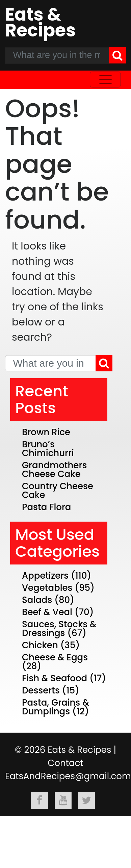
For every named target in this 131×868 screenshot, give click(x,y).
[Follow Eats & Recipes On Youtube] (63, 800)
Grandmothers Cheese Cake (54, 470)
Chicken (40, 645)
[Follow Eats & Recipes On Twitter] (86, 800)
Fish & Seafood (55, 678)
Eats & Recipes (40, 22)
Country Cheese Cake (58, 491)
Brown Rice (46, 432)
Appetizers (45, 576)
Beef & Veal (47, 612)
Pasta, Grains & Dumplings (56, 707)
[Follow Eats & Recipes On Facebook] (40, 800)
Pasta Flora (47, 507)
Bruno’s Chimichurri (48, 449)
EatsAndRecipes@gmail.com (68, 776)
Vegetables (47, 588)
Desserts (41, 690)
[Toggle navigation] (105, 80)
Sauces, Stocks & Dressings (59, 629)
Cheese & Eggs (55, 657)
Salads (37, 600)
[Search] (117, 55)
